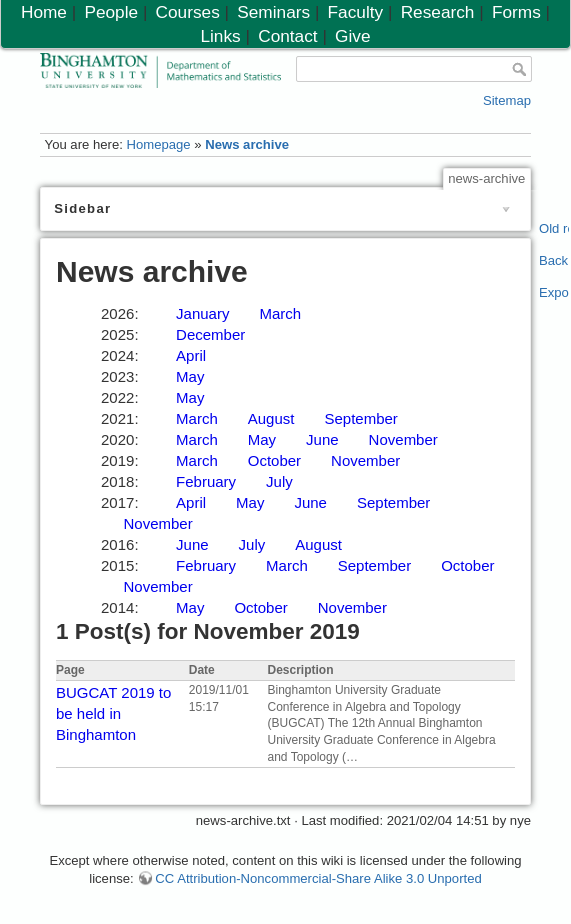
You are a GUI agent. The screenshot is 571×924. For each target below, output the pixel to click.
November (403, 439)
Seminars (273, 12)
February (206, 481)
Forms (516, 12)
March (280, 313)
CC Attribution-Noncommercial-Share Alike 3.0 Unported (318, 878)
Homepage (158, 144)
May (190, 376)
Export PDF (554, 292)
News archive (247, 144)
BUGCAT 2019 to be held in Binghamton (113, 713)
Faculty (356, 12)
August (271, 418)
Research (438, 12)
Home (44, 12)
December (210, 334)
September (360, 418)
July (279, 481)
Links (220, 36)
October (274, 460)
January (202, 313)
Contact (287, 36)
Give (352, 36)
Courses (188, 12)
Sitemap (507, 100)
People (111, 12)
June (322, 439)
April (191, 355)
